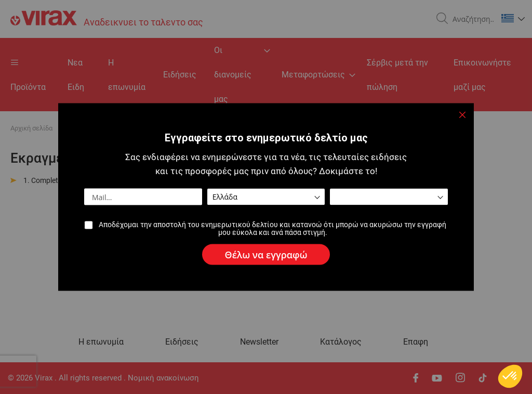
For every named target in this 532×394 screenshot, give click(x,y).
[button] (510, 376)
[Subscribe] (266, 255)
